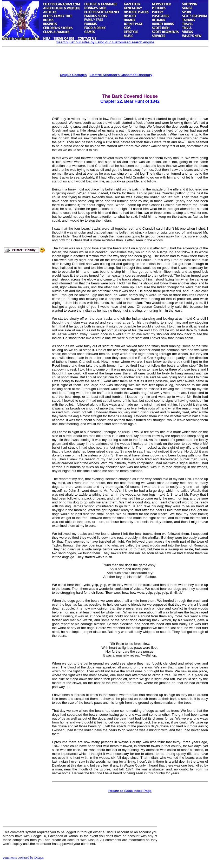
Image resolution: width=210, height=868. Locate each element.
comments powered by (23, 857)
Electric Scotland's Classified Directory (121, 75)
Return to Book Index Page (130, 791)
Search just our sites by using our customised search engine (105, 42)
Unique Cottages (73, 75)
